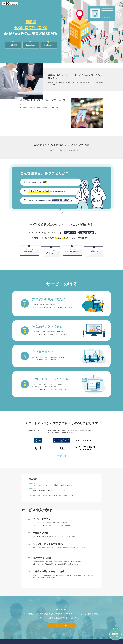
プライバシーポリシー (115, 642)
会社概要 (105, 642)
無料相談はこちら (61, 614)
